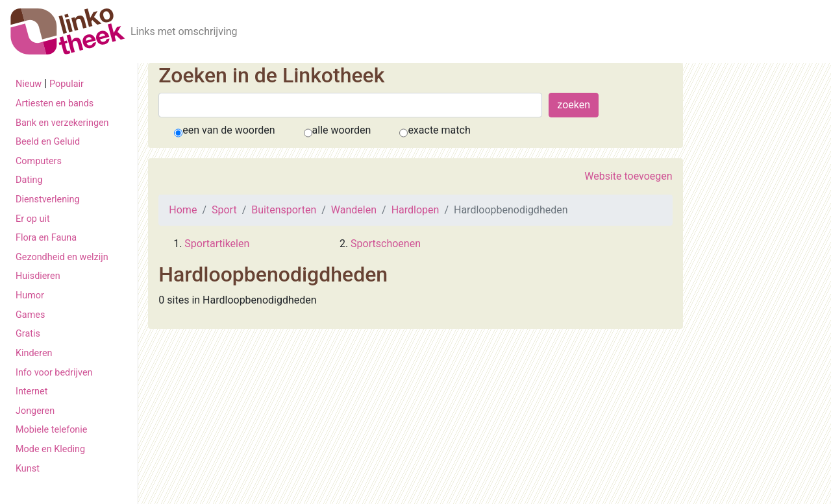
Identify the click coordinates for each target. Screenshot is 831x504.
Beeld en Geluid (48, 142)
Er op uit (33, 219)
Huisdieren (38, 276)
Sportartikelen (217, 244)
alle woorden (342, 130)
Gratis (28, 334)
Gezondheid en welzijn (62, 257)
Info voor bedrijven (54, 373)
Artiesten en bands (55, 103)
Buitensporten (284, 210)
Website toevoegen (628, 176)
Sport (224, 210)
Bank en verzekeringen (62, 123)
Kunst (28, 469)
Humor (30, 295)
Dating (29, 180)
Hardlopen (415, 210)
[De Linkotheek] (68, 31)
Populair (67, 84)
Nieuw (29, 84)
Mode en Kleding (50, 449)
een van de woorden (229, 130)
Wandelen (354, 210)
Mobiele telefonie (51, 430)
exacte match (439, 130)
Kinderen (34, 353)
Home (183, 210)
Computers (39, 161)
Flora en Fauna (46, 238)
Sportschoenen (386, 244)
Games (30, 315)
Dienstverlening (48, 199)
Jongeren (35, 411)
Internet (31, 391)
